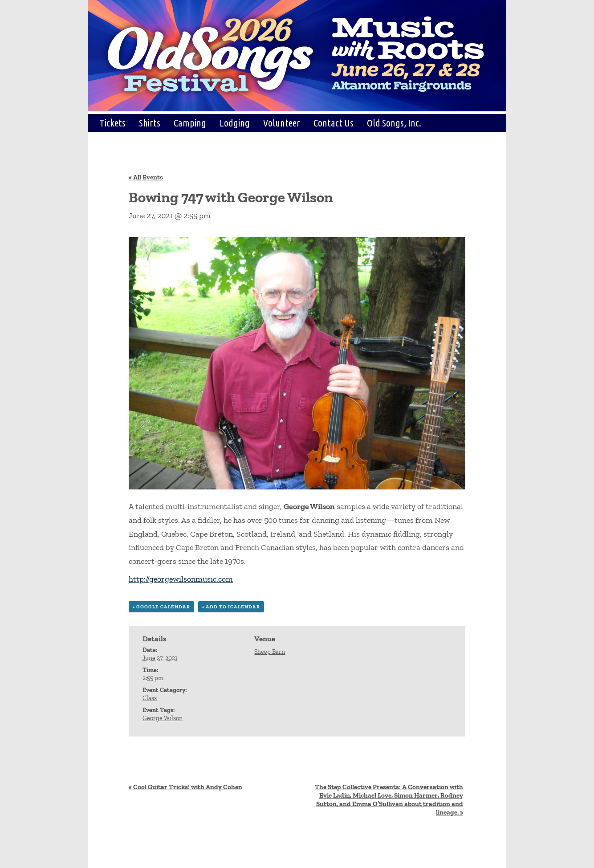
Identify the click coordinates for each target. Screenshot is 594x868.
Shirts (150, 123)
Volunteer (282, 123)
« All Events (146, 177)
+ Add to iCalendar (231, 607)
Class (150, 698)
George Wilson (163, 718)
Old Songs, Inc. (394, 123)
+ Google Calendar (161, 607)
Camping (190, 123)
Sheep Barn (270, 652)
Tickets (113, 123)
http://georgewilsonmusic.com (181, 579)
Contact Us (334, 123)
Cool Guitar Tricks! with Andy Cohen (185, 787)
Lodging (235, 123)
